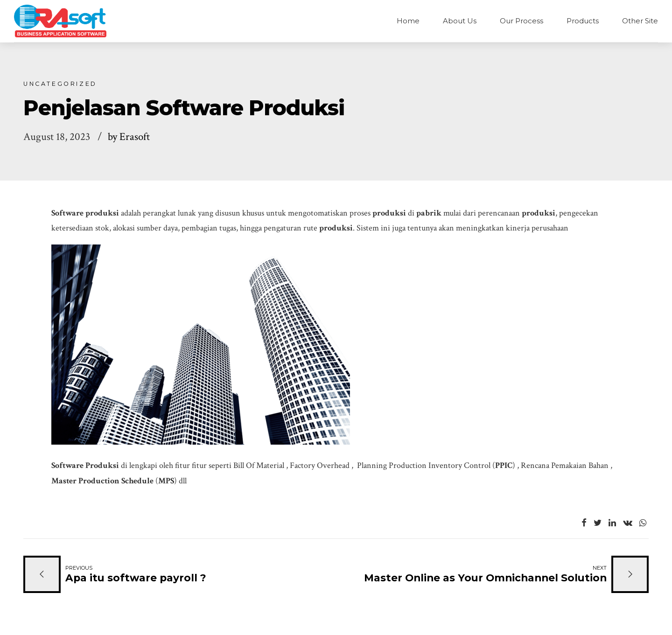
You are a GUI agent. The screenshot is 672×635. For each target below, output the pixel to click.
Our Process (521, 21)
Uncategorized (60, 84)
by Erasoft (129, 137)
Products (583, 21)
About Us (460, 21)
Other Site (640, 21)
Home (408, 21)
